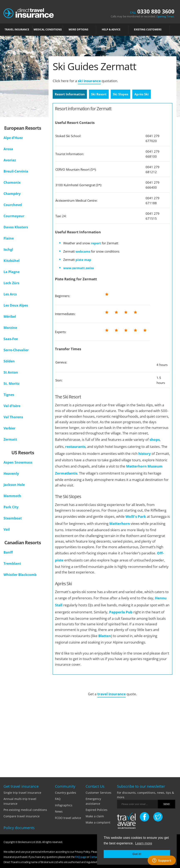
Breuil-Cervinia (16, 171)
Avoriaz (10, 160)
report (96, 243)
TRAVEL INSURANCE (18, 29)
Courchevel (13, 205)
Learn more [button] (144, 843)
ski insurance (89, 81)
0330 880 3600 (152, 11)
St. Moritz (12, 384)
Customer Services (99, 793)
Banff (8, 552)
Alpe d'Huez (13, 138)
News (59, 811)
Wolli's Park (136, 516)
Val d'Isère (12, 406)
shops (155, 439)
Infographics (64, 805)
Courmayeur (14, 216)
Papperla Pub (121, 612)
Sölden (9, 361)
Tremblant (12, 563)
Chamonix (12, 182)
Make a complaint (98, 822)
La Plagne (12, 272)
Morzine (10, 328)
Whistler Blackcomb (20, 575)
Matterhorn (120, 523)
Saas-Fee (11, 339)
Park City (11, 507)
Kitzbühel (12, 261)
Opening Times (165, 16)
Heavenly (11, 474)
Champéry (12, 194)
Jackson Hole (14, 485)
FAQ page (81, 857)
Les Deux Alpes (16, 305)
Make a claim (95, 816)
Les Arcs (10, 294)
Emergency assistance (93, 801)
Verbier (9, 428)
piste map (83, 260)
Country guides (66, 793)
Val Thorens (13, 417)
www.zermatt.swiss (78, 268)
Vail (7, 529)
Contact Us (96, 857)
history (145, 454)
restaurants (75, 447)
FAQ (58, 799)
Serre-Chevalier (16, 350)
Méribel (10, 317)
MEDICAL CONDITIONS (48, 29)
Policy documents (19, 828)
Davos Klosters (16, 227)
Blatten (105, 636)
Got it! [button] (137, 854)
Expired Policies (97, 810)
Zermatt (10, 439)
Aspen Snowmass (18, 462)
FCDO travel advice (68, 818)
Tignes (9, 395)
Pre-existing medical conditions (25, 810)
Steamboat (13, 518)
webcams (83, 251)
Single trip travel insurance (22, 793)
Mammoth (12, 496)
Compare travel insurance (22, 816)
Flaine (9, 238)
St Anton (11, 372)
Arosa (8, 149)
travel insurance (111, 694)
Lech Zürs (11, 283)
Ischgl (8, 249)
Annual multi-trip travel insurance (20, 801)
